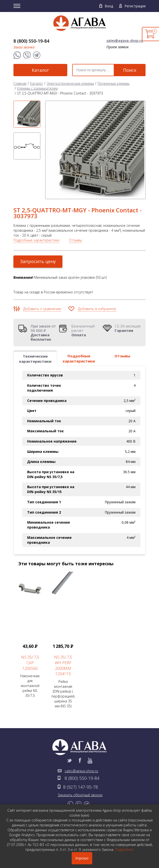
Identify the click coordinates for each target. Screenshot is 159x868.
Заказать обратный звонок (80, 795)
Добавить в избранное (97, 309)
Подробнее (124, 850)
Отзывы (75, 240)
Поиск (130, 70)
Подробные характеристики (36, 240)
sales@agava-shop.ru (125, 41)
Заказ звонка (24, 47)
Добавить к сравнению (42, 309)
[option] (27, 114)
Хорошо (82, 858)
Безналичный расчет (86, 330)
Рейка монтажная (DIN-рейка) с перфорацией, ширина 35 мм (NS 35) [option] (63, 640)
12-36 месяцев (128, 328)
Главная (20, 83)
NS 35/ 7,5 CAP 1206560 (30, 663)
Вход (109, 6)
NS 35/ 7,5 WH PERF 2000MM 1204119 (63, 666)
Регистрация (135, 6)
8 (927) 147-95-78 (80, 787)
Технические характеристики (35, 359)
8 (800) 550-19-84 (31, 41)
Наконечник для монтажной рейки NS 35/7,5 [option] (30, 635)
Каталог (40, 70)
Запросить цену (38, 261)
